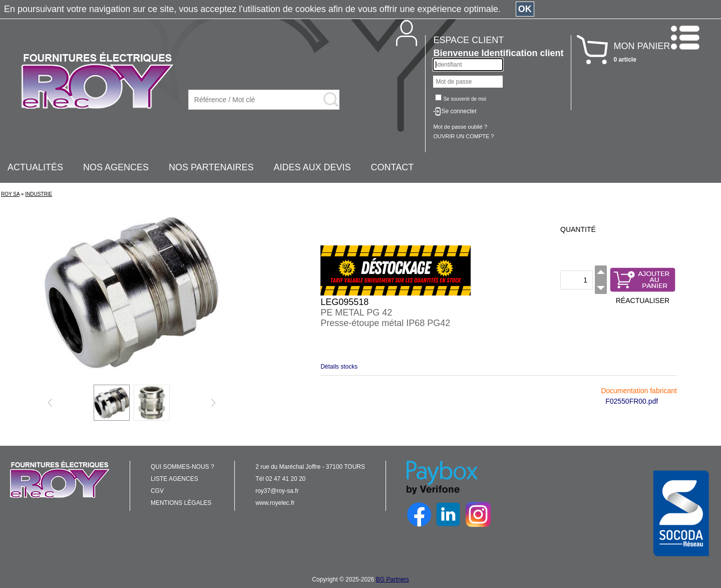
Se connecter (459, 111)
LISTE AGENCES (174, 479)
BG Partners (393, 579)
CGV (157, 491)
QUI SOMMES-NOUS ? (183, 467)
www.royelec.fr (275, 503)
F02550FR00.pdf (632, 401)
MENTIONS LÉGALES (181, 503)
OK (525, 9)
